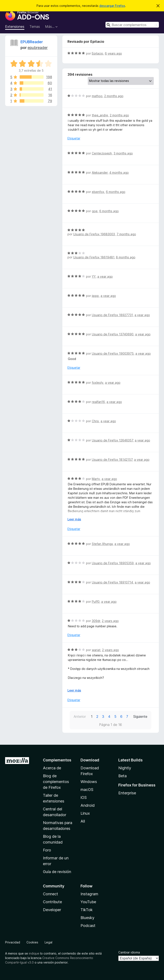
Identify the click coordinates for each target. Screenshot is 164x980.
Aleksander (100, 172)
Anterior (80, 716)
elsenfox (98, 192)
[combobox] (132, 25)
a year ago (105, 276)
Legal (48, 942)
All (83, 821)
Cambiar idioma (129, 952)
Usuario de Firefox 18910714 (112, 582)
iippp (95, 296)
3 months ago (123, 153)
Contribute (52, 902)
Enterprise (127, 793)
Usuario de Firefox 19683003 (94, 234)
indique (34, 953)
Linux (85, 813)
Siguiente (140, 716)
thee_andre (100, 115)
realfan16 (98, 402)
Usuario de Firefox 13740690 (113, 334)
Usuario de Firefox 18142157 (112, 460)
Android (88, 805)
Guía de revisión (57, 872)
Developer (52, 910)
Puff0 (96, 602)
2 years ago (110, 621)
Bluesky (87, 918)
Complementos (57, 760)
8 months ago (126, 257)
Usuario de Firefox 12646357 (112, 440)
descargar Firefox (112, 6)
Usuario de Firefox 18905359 (113, 563)
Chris (95, 421)
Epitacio (97, 53)
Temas (35, 27)
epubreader (38, 48)
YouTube (88, 902)
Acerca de (52, 768)
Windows (89, 782)
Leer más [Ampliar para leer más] (74, 519)
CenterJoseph (102, 153)
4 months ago (119, 172)
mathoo (97, 96)
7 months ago (126, 234)
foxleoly (98, 383)
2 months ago (114, 96)
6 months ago (116, 192)
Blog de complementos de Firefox (56, 782)
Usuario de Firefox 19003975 (113, 353)
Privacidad (13, 942)
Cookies (32, 942)
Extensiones (15, 27)
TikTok (87, 910)
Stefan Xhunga (102, 544)
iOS (84, 797)
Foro (47, 850)
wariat (96, 650)
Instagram (89, 894)
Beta (122, 776)
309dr (96, 621)
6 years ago (113, 53)
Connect (51, 894)
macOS (87, 790)
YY (94, 276)
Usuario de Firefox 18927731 (112, 315)
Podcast (88, 926)
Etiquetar (74, 138)
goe (95, 211)
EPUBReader (32, 42)
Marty (96, 479)
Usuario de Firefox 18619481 (94, 257)
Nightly (125, 768)
